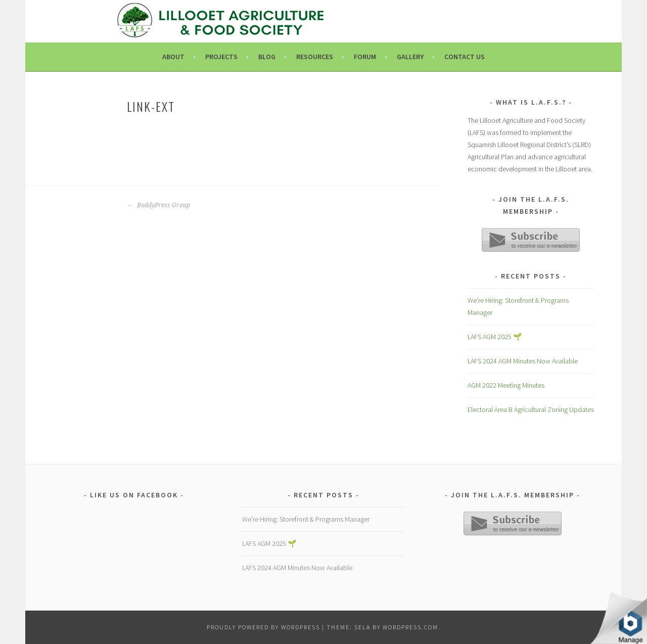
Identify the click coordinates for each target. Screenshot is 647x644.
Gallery (410, 57)
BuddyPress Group (158, 205)
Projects (221, 57)
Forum (365, 57)
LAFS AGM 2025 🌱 (495, 337)
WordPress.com (410, 627)
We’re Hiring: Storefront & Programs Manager (306, 519)
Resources (315, 57)
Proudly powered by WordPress (263, 627)
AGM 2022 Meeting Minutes (506, 385)
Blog (267, 57)
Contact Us (465, 57)
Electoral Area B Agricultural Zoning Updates (531, 409)
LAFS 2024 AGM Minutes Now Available (523, 361)
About (173, 57)
